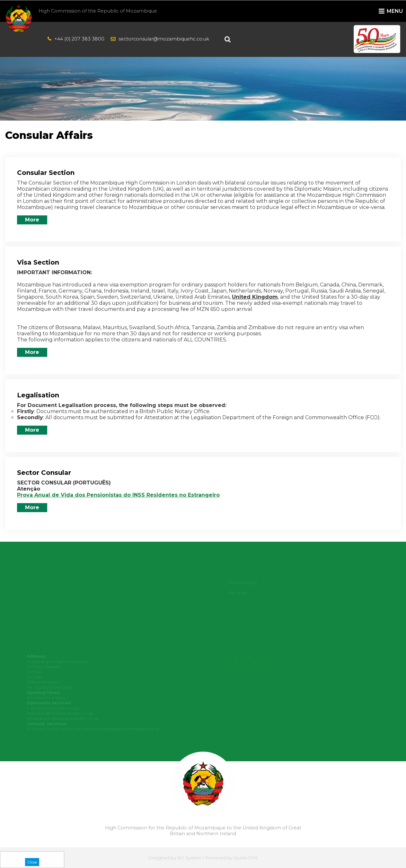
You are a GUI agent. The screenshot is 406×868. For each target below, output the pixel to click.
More (32, 220)
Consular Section (46, 173)
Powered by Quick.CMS (232, 858)
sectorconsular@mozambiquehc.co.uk (164, 39)
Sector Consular (44, 473)
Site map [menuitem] (239, 593)
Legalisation (38, 395)
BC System (189, 858)
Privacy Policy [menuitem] (244, 583)
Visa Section (38, 262)
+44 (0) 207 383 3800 (79, 39)
